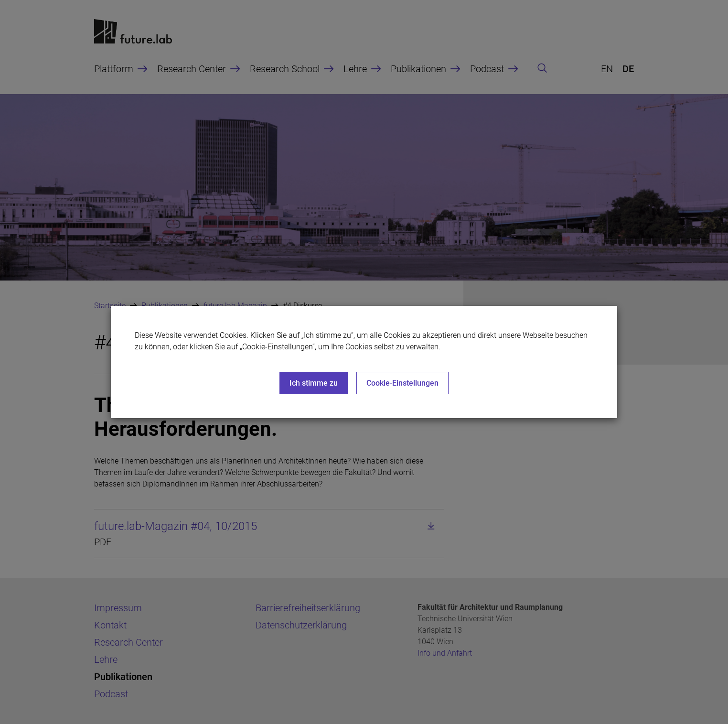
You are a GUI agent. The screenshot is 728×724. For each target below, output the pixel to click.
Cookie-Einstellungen (402, 383)
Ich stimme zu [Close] (314, 383)
